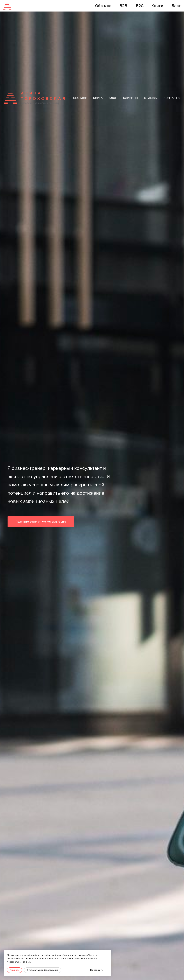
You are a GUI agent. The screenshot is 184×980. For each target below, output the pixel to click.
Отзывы (151, 98)
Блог (113, 98)
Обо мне (80, 98)
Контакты (172, 98)
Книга (98, 98)
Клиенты (131, 98)
